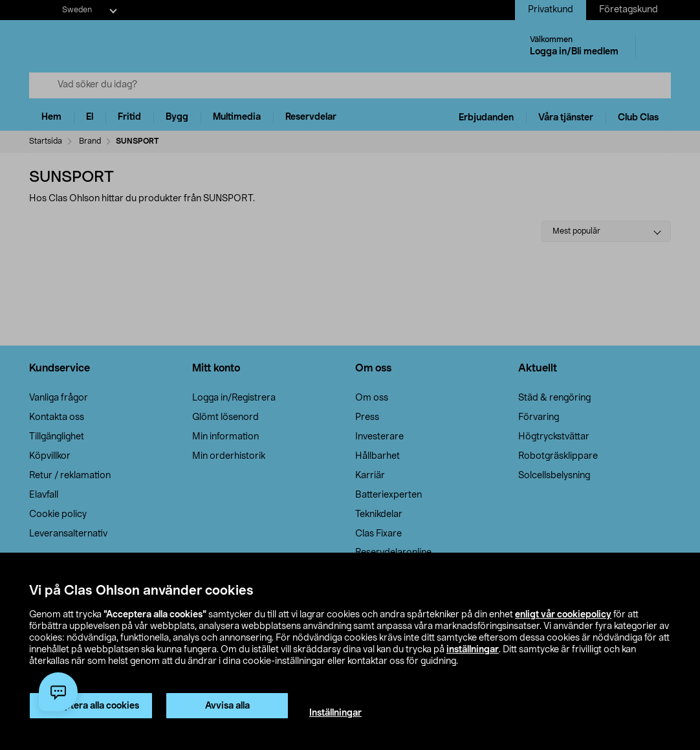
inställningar (473, 650)
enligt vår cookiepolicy (563, 615)
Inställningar (335, 713)
